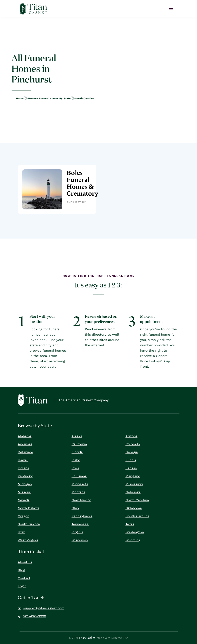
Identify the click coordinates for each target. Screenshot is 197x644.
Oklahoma (134, 508)
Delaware (25, 452)
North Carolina (85, 98)
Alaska (77, 436)
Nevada (24, 500)
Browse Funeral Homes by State (49, 98)
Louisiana (79, 476)
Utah (22, 532)
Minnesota (80, 484)
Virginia (77, 532)
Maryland (133, 476)
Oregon (24, 516)
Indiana (23, 468)
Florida (77, 452)
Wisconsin (80, 540)
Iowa (75, 468)
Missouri (25, 492)
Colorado (133, 444)
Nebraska (133, 492)
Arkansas (25, 444)
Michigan (25, 484)
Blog (21, 570)
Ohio (75, 508)
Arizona (131, 436)
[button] (171, 8)
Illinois (131, 460)
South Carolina (137, 516)
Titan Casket (87, 638)
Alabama (25, 436)
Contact (24, 578)
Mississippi (134, 484)
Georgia (132, 452)
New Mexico (81, 500)
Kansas (131, 468)
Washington (135, 532)
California (79, 444)
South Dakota (29, 524)
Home (20, 98)
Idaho (76, 460)
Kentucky (25, 476)
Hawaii (23, 460)
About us (25, 562)
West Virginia (28, 540)
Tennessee (80, 524)
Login (22, 586)
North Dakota (29, 508)
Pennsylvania (82, 516)
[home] (33, 9)
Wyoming (133, 540)
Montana (78, 492)
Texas (130, 524)
